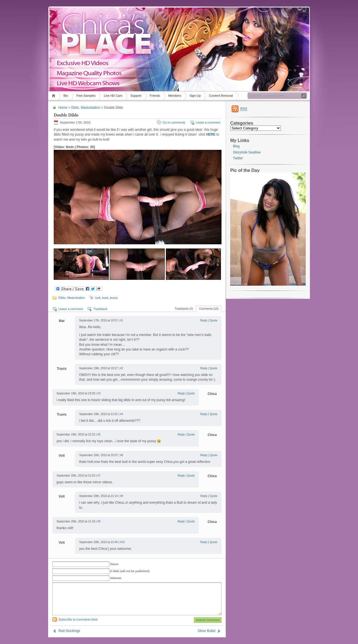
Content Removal (221, 96)
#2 (122, 368)
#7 (99, 476)
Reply (204, 320)
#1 (122, 320)
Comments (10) (209, 309)
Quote (214, 320)
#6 (122, 455)
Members (175, 96)
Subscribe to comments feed (78, 626)
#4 (122, 414)
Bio (66, 96)
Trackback (100, 309)
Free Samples (86, 96)
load (105, 298)
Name (114, 564)
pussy (114, 298)
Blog (236, 146)
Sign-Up (195, 96)
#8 (122, 496)
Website (116, 578)
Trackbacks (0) (184, 309)
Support (136, 96)
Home (54, 96)
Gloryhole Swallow (247, 152)
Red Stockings (69, 638)
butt (98, 298)
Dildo (75, 108)
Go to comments (174, 122)
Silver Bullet (207, 638)
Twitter (238, 158)
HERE (211, 134)
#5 (99, 435)
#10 (122, 542)
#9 (99, 521)
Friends (155, 96)
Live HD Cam (113, 96)
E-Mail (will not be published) (130, 571)
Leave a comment (208, 122)
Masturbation (90, 108)
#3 (99, 393)
